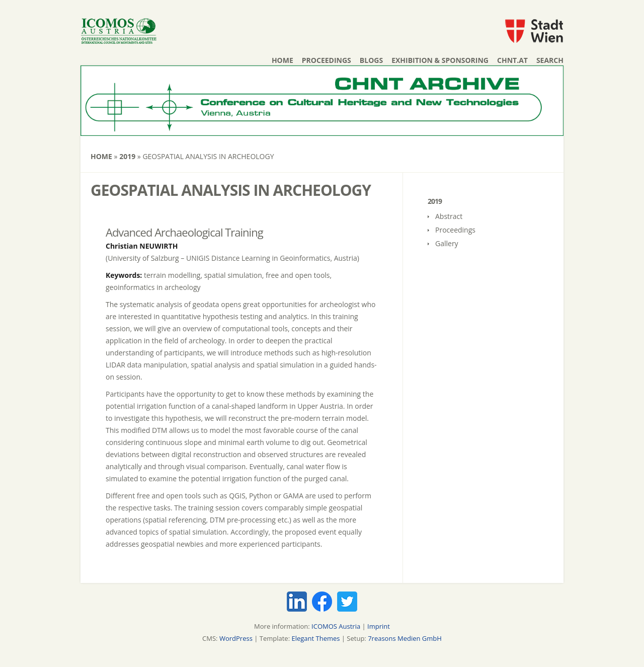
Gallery (447, 243)
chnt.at (512, 60)
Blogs (371, 60)
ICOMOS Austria (336, 626)
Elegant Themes (315, 638)
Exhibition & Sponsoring (440, 60)
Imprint (379, 626)
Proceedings (327, 60)
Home (283, 60)
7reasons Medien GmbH (405, 638)
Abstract (449, 216)
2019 (127, 156)
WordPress (236, 638)
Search (550, 60)
